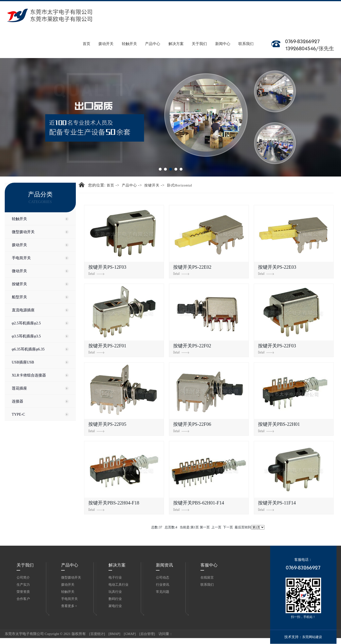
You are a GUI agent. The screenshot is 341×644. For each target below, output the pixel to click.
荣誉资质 (23, 592)
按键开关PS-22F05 (107, 427)
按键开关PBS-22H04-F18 (114, 506)
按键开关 (19, 284)
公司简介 (23, 578)
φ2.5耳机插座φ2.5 (26, 323)
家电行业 (115, 606)
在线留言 (207, 578)
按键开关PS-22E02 (192, 270)
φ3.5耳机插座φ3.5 (26, 336)
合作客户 (23, 599)
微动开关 (19, 271)
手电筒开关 (21, 258)
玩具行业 (115, 592)
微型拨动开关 (23, 232)
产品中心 (153, 38)
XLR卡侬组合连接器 (29, 375)
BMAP (114, 634)
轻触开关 (130, 38)
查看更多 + (69, 606)
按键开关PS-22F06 (192, 427)
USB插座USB (23, 362)
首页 (86, 38)
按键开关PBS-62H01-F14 (199, 506)
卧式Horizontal (180, 185)
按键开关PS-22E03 (277, 270)
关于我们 (199, 38)
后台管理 (147, 634)
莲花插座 (19, 388)
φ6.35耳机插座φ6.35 (28, 349)
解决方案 (176, 38)
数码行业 (115, 599)
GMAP (130, 634)
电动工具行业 (118, 585)
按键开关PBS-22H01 (279, 427)
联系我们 (246, 38)
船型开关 (19, 297)
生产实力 (23, 585)
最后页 (240, 527)
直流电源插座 (23, 310)
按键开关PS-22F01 (107, 348)
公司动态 (163, 578)
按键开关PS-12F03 (107, 270)
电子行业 (115, 578)
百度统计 (97, 634)
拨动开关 (106, 38)
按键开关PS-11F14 (277, 506)
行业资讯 (163, 585)
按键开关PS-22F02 (192, 348)
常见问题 (163, 592)
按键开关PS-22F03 (277, 348)
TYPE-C (18, 414)
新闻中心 (223, 38)
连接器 (18, 401)
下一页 (228, 527)
